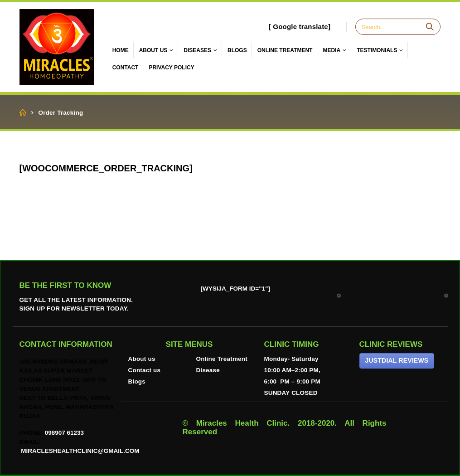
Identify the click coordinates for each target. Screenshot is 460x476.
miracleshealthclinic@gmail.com (80, 451)
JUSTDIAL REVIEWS (397, 360)
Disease (208, 370)
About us (142, 359)
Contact (126, 68)
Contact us (145, 370)
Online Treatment (222, 359)
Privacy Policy (171, 68)
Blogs (237, 50)
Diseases (197, 50)
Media (332, 50)
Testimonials (377, 50)
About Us (153, 50)
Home (121, 50)
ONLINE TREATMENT (285, 50)
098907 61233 (64, 433)
